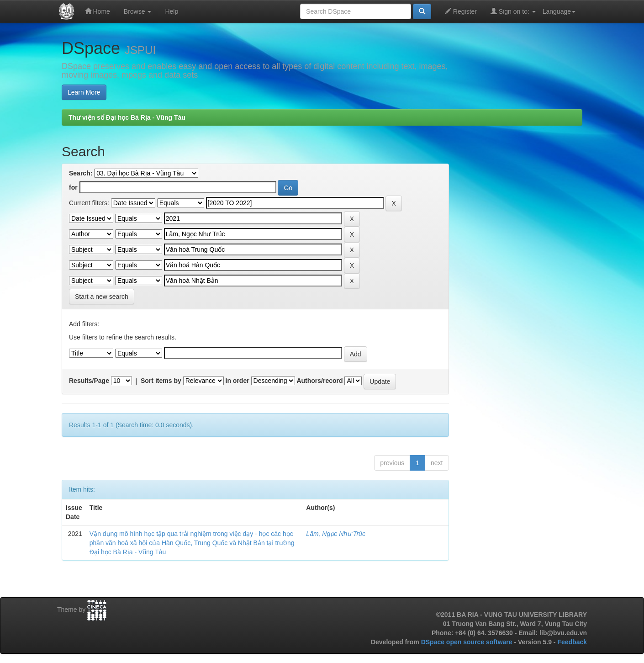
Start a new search (102, 297)
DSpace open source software (468, 642)
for (73, 187)
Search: (81, 173)
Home (98, 11)
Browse (138, 11)
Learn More (84, 92)
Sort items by (161, 381)
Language (559, 11)
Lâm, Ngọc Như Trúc (336, 534)
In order (238, 381)
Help (172, 11)
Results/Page (89, 381)
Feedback (572, 642)
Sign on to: (513, 11)
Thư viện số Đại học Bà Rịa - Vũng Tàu (127, 117)
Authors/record (319, 381)
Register (461, 11)
